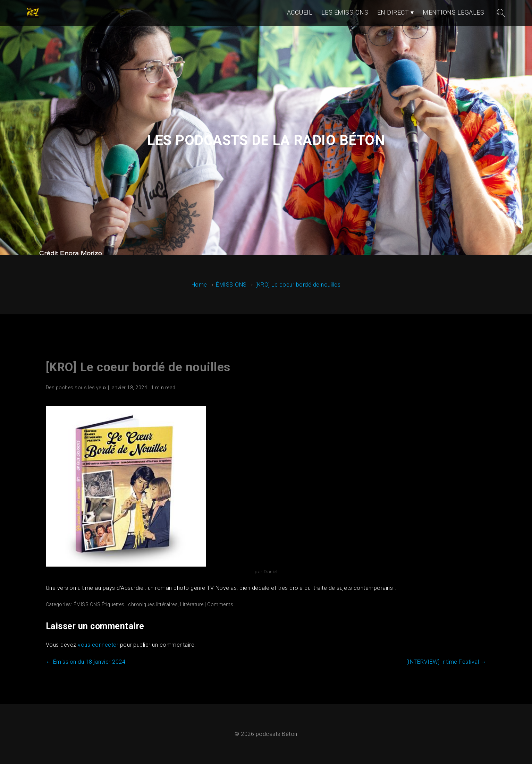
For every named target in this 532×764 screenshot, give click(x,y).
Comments (220, 604)
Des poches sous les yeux (76, 388)
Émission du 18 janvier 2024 (86, 662)
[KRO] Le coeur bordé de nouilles (138, 367)
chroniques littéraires (153, 604)
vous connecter (98, 645)
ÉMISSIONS (87, 604)
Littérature (192, 604)
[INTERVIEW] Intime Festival (446, 662)
